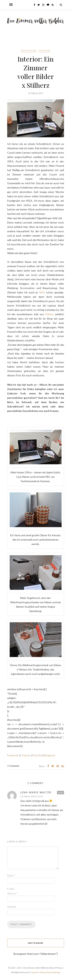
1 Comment (13, 766)
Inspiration (29, 51)
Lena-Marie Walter (36, 792)
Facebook (13, 755)
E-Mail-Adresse (12, 891)
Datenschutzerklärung (50, 972)
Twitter (26, 755)
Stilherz (50, 314)
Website (12, 907)
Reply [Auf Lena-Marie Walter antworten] (60, 792)
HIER (42, 292)
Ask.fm (37, 755)
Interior (44, 51)
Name (11, 876)
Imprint (35, 972)
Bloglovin (50, 755)
